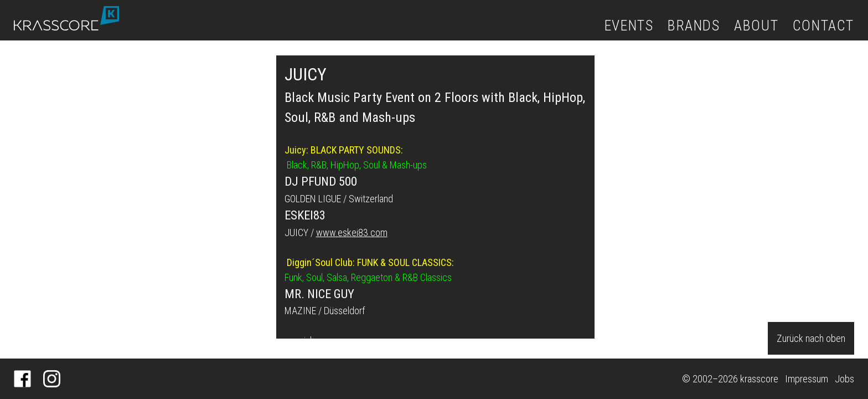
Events (629, 25)
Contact (823, 25)
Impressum (807, 379)
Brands (694, 25)
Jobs (844, 379)
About (756, 25)
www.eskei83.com (352, 232)
